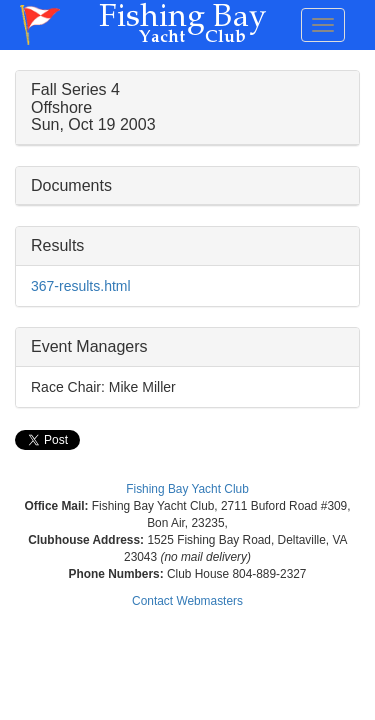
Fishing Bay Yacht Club (187, 489)
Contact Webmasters (187, 601)
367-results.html (81, 286)
